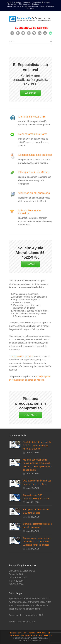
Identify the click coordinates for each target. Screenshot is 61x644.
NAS (44, 633)
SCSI (35, 635)
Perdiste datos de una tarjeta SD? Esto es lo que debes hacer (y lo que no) (37, 445)
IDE (49, 633)
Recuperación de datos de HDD (22, 633)
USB (17, 635)
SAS (41, 635)
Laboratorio (37, 2)
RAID (39, 633)
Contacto (36, 4)
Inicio (9, 2)
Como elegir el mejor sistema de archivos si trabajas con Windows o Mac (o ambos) (37, 541)
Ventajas (27, 2)
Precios (47, 2)
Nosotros (17, 2)
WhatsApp (31, 93)
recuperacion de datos (23, 356)
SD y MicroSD (26, 635)
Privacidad (12, 4)
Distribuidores (24, 4)
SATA (12, 635)
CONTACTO (30, 415)
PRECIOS (48, 635)
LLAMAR (30, 264)
